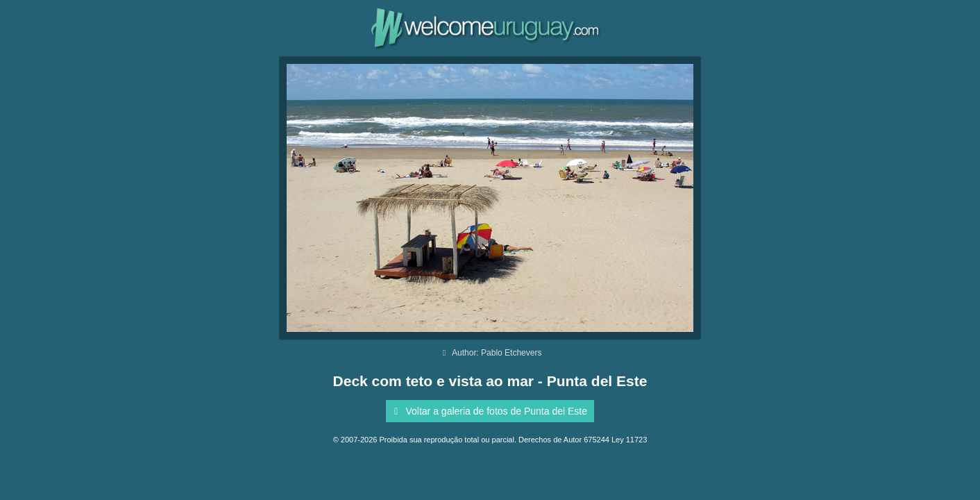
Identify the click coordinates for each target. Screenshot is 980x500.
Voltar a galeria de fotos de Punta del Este (488, 411)
